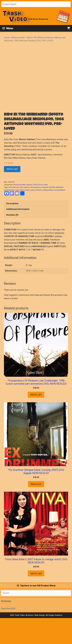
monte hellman (59, 216)
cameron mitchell (48, 213)
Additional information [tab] (18, 235)
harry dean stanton (23, 216)
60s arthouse (14, 213)
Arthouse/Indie (18, 38)
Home (7, 38)
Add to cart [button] (36, 421)
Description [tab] (12, 229)
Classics (29, 211)
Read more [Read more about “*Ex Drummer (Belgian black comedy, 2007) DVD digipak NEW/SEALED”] (36, 510)
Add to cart (12, 195)
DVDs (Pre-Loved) (40, 211)
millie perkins (48, 216)
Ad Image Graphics (54, 641)
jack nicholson (37, 216)
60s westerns (36, 213)
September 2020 (8, 634)
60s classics (25, 213)
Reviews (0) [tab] (12, 241)
